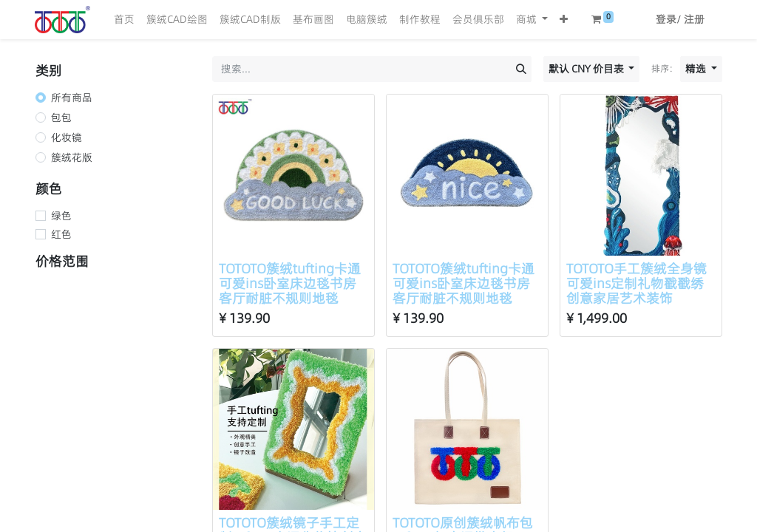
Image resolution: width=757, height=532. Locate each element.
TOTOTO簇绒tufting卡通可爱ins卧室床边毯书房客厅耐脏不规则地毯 (290, 283)
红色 (61, 234)
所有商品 (72, 98)
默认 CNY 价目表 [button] (587, 69)
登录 (666, 19)
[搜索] (521, 69)
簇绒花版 (72, 157)
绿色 (61, 216)
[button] (564, 20)
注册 (694, 19)
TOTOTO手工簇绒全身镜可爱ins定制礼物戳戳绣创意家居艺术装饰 (637, 283)
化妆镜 (67, 137)
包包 (61, 117)
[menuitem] (124, 20)
